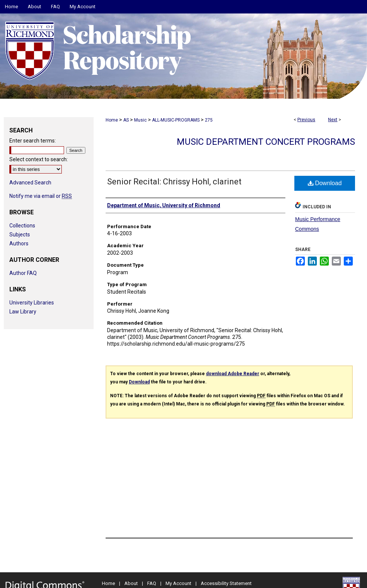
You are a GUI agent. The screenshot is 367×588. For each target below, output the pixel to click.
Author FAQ (23, 273)
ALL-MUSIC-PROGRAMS (176, 120)
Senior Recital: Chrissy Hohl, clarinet (174, 182)
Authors (19, 244)
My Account (178, 583)
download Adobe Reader (233, 374)
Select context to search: (39, 159)
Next (333, 120)
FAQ (152, 583)
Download (325, 183)
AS (126, 120)
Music (140, 120)
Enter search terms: (33, 141)
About (131, 583)
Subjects (20, 235)
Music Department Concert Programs (266, 142)
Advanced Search (30, 183)
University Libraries (32, 303)
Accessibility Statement (226, 583)
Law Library (23, 312)
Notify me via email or (41, 196)
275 (209, 120)
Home (112, 120)
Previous (306, 120)
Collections (22, 226)
